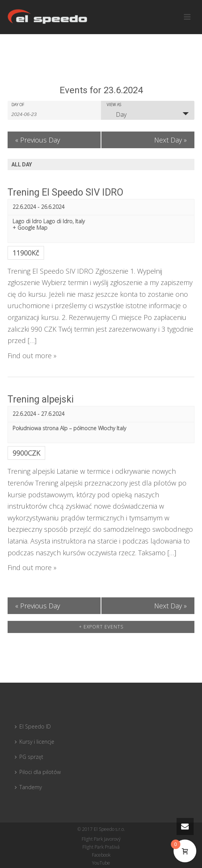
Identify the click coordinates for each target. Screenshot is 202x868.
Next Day (170, 140)
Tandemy (28, 787)
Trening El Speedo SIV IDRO (65, 192)
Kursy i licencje (35, 742)
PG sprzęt (29, 757)
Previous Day (38, 140)
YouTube (101, 863)
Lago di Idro (27, 221)
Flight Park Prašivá (101, 847)
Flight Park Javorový (101, 839)
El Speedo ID (33, 726)
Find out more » (32, 356)
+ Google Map (30, 228)
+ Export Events (101, 627)
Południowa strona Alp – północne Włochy (64, 428)
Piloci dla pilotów (38, 772)
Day (117, 114)
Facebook (101, 855)
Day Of (18, 105)
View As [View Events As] (114, 105)
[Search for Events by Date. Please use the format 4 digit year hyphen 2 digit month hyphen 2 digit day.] (30, 114)
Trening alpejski (41, 399)
